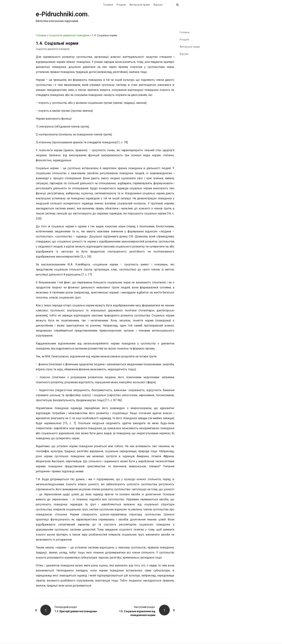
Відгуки (158, 5)
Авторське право (140, 5)
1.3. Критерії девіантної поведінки (76, 611)
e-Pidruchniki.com (62, 14)
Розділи (121, 5)
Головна (108, 5)
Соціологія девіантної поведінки (69, 35)
